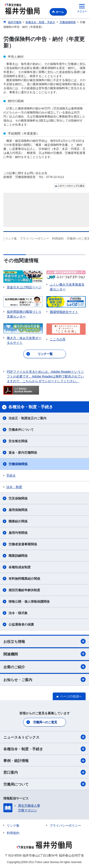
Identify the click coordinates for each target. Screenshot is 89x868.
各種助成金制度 (20, 567)
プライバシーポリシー (36, 239)
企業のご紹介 (44, 667)
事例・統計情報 (44, 761)
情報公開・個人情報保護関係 (29, 602)
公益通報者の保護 (21, 624)
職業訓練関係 (18, 556)
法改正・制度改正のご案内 (27, 418)
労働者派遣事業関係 (23, 544)
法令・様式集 (18, 613)
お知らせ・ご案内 (44, 679)
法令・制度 (14, 487)
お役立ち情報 (44, 641)
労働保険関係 (18, 464)
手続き (11, 475)
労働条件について (21, 430)
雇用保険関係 (18, 510)
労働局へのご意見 (45, 722)
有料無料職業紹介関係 (24, 579)
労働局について (44, 784)
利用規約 (59, 239)
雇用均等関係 (18, 533)
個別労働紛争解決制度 (24, 590)
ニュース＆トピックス (44, 737)
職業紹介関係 (18, 521)
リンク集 (13, 239)
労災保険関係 (18, 498)
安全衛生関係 (18, 441)
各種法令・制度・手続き (44, 749)
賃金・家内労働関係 (23, 453)
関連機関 (44, 654)
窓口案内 (44, 772)
